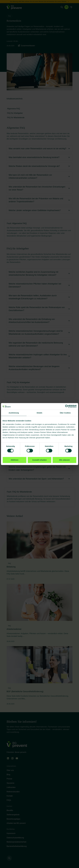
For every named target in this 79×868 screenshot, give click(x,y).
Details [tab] (40, 413)
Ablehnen (15, 460)
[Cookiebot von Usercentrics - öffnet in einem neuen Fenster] (67, 406)
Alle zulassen (64, 460)
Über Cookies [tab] (65, 413)
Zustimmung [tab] (14, 413)
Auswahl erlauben (40, 460)
